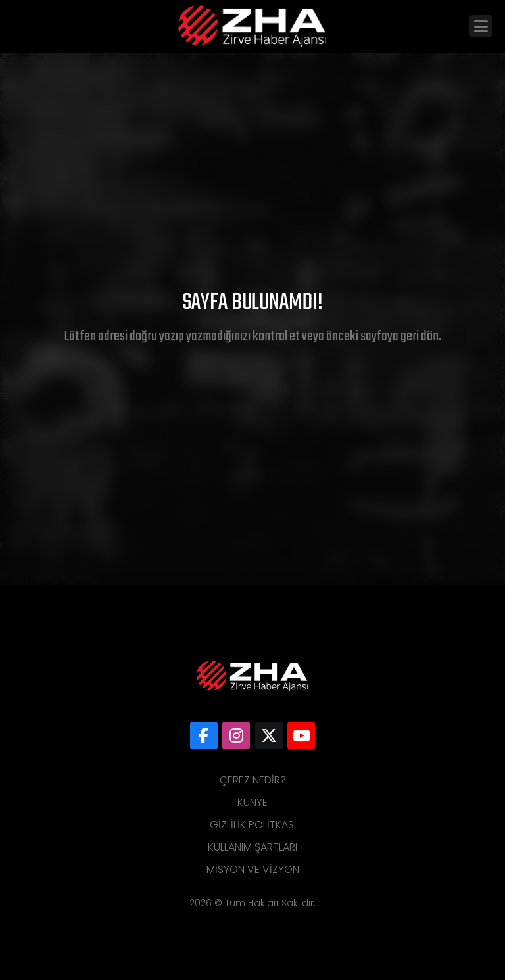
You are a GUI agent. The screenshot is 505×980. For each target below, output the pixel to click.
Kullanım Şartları (252, 847)
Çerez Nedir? (253, 780)
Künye (252, 802)
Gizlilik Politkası (253, 825)
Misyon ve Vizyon (253, 869)
